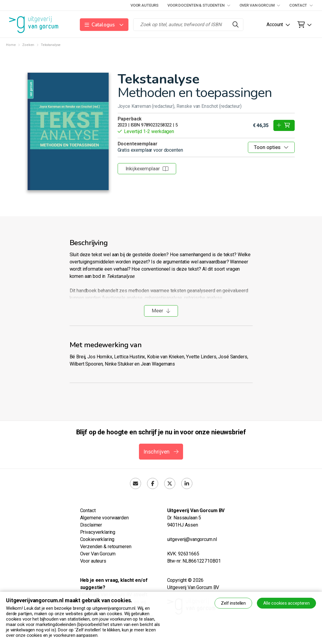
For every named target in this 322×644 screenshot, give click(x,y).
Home (11, 45)
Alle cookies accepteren (286, 603)
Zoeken (28, 45)
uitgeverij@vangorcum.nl (192, 539)
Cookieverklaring (97, 539)
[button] (104, 25)
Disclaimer (91, 525)
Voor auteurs (144, 5)
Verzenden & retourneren (106, 547)
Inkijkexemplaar (147, 169)
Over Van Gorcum (260, 5)
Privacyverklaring (98, 532)
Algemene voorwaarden (104, 518)
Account (275, 24)
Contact (301, 5)
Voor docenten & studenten (199, 5)
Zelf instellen (233, 603)
